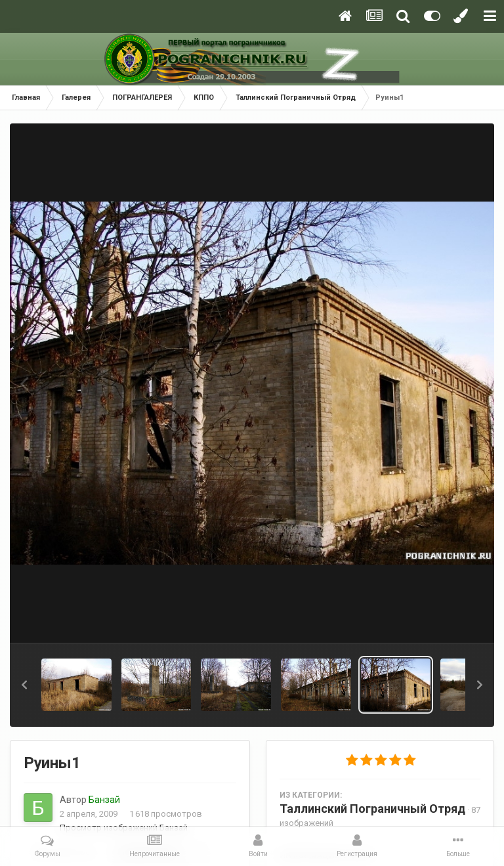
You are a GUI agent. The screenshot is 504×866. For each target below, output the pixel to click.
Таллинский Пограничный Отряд (372, 809)
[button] (24, 685)
